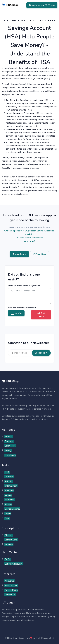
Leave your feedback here (25, 286)
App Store (19, 254)
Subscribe (41, 353)
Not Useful (41, 315)
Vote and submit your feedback (22, 308)
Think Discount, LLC (45, 638)
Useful (16, 313)
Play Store (40, 254)
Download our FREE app (42, 5)
